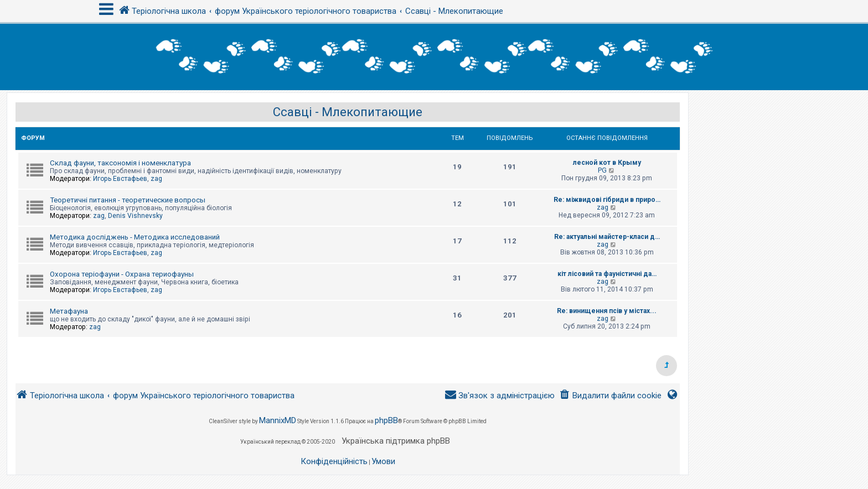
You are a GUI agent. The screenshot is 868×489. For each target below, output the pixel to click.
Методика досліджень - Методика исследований (135, 237)
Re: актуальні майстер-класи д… (607, 237)
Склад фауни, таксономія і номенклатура (120, 163)
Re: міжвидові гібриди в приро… (607, 200)
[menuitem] (610, 396)
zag (156, 179)
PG (602, 170)
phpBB (386, 420)
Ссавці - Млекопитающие (348, 112)
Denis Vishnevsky (135, 216)
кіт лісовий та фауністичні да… (607, 274)
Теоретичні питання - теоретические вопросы (128, 200)
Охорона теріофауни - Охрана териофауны (122, 274)
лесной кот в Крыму (607, 163)
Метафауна (69, 311)
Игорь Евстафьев (120, 179)
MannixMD (278, 420)
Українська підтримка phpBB (396, 441)
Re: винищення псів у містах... (607, 311)
